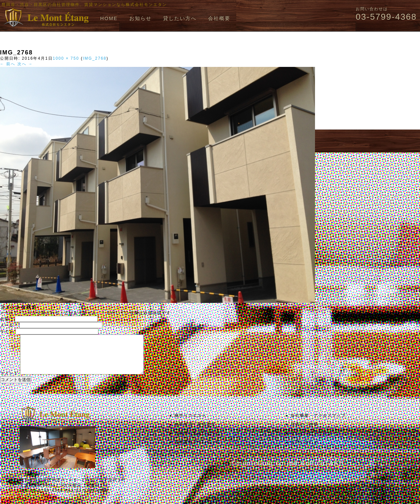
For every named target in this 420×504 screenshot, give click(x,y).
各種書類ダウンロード (198, 450)
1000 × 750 (66, 58)
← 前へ (8, 64)
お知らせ (140, 18)
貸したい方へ (180, 18)
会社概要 (219, 18)
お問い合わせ (304, 450)
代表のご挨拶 (304, 432)
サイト (7, 332)
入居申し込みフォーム (198, 441)
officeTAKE (325, 471)
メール (9, 325)
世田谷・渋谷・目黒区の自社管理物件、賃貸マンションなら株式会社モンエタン (84, 5)
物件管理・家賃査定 (195, 432)
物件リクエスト (191, 423)
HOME (109, 18)
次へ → (25, 64)
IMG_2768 (94, 58)
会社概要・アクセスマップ (318, 423)
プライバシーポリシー (314, 441)
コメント (9, 381)
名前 (7, 319)
